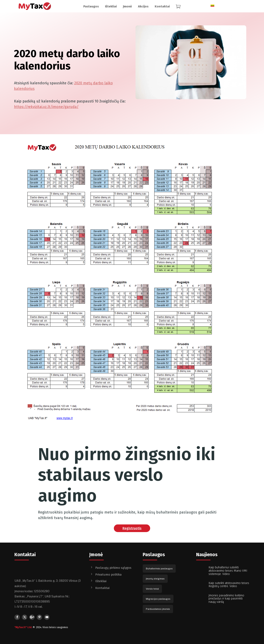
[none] (215, 4)
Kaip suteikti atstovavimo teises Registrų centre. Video (229, 585)
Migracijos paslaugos (158, 599)
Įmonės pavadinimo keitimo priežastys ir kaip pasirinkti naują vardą (226, 599)
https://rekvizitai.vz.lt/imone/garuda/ (46, 107)
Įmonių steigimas (155, 579)
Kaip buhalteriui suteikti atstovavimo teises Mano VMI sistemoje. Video (228, 571)
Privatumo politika (108, 575)
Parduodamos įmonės (158, 609)
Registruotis (132, 528)
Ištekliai (101, 581)
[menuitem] (91, 6)
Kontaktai (102, 588)
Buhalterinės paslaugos (159, 569)
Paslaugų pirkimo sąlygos (113, 568)
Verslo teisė (152, 589)
